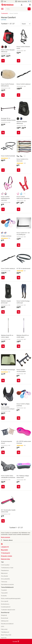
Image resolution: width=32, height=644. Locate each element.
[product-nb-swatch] (6, 404)
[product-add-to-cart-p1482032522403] (3, 61)
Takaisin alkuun (7, 540)
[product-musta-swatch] (18, 119)
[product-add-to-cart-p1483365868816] (3, 95)
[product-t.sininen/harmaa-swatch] (21, 156)
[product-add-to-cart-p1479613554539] (19, 487)
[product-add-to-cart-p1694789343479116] (3, 133)
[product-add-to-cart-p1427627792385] (19, 133)
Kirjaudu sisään (7, 556)
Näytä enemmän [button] (6, 537)
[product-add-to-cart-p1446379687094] (3, 381)
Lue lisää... (4, 20)
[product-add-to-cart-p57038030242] (19, 61)
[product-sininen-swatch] (21, 119)
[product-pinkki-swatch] (18, 194)
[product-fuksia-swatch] (2, 194)
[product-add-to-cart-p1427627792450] (19, 312)
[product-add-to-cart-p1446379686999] (19, 418)
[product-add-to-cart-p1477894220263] (3, 278)
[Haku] (29, 9)
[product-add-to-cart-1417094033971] (3, 245)
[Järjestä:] (26, 24)
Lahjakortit (5, 547)
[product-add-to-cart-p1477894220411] (19, 95)
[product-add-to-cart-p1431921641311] (3, 452)
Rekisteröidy (5, 559)
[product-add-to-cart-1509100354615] (19, 278)
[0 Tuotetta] (30, 5)
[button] (22, 5)
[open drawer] (2, 9)
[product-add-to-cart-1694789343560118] (19, 346)
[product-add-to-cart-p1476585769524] (3, 170)
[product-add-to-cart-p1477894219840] (19, 170)
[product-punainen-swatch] (2, 47)
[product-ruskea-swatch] (6, 47)
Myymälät (4, 550)
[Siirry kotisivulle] (7, 5)
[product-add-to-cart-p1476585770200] (3, 418)
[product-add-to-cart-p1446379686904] (3, 209)
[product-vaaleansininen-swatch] (21, 194)
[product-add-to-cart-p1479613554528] (19, 452)
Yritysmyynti (5, 553)
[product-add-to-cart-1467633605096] (19, 245)
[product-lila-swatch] (6, 233)
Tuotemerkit (4, 13)
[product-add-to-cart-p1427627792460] (3, 312)
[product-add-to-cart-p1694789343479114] (3, 346)
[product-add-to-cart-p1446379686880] (19, 381)
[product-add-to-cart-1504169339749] (19, 209)
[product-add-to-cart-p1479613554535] (3, 521)
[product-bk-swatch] (2, 404)
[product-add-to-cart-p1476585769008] (3, 487)
